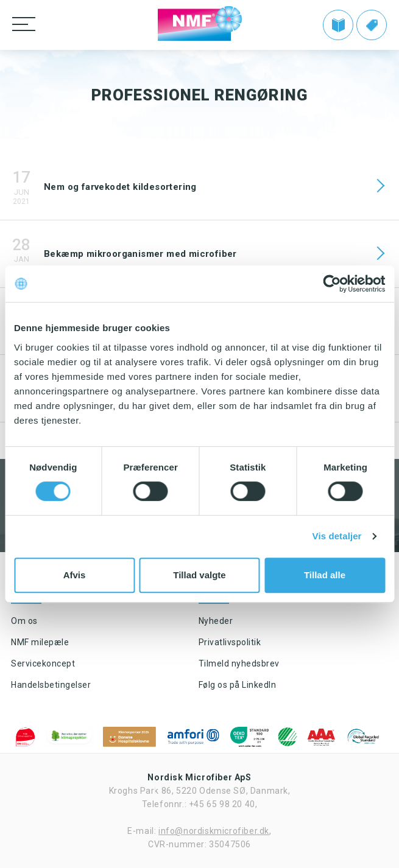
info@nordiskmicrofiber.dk (214, 831)
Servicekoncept (43, 663)
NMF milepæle (40, 642)
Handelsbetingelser (51, 685)
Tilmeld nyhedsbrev (239, 663)
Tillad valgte (199, 575)
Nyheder (216, 621)
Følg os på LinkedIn (238, 685)
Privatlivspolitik (230, 642)
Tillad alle (325, 575)
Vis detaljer (337, 536)
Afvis (75, 575)
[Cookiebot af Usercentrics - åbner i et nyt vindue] (332, 284)
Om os (24, 621)
